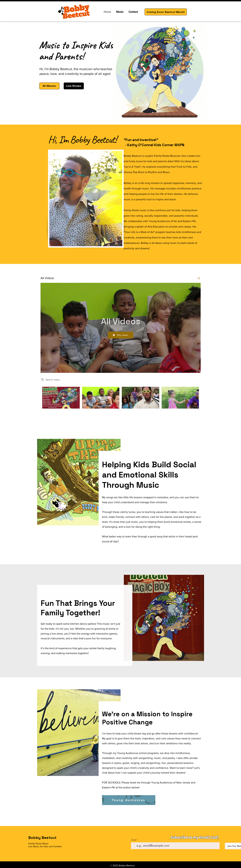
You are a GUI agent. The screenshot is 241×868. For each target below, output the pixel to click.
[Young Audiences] (129, 800)
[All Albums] (49, 86)
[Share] (197, 278)
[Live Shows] (74, 86)
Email (134, 840)
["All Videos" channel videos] (121, 402)
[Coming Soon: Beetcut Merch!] (166, 12)
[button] (120, 12)
